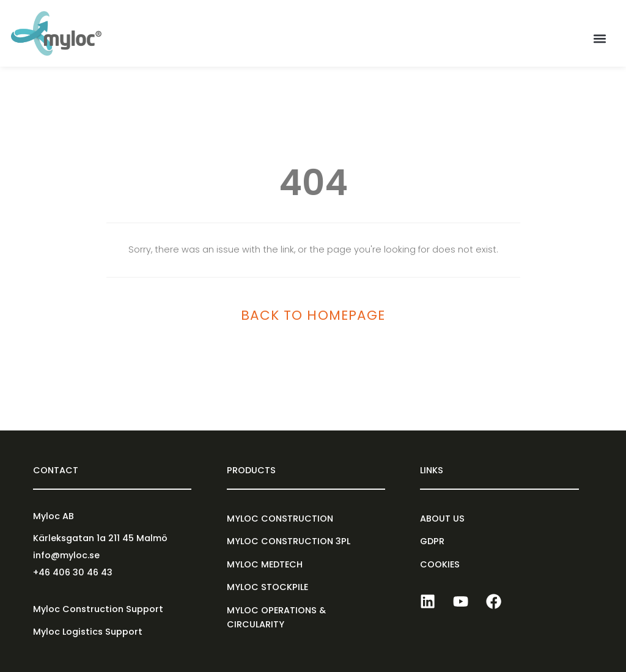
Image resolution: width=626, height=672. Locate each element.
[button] (599, 39)
